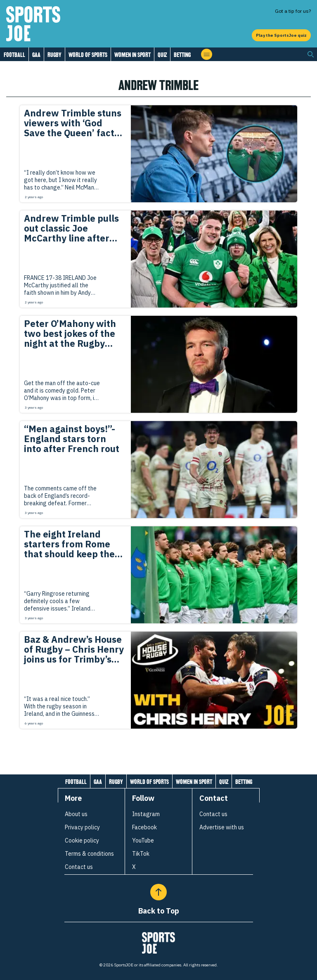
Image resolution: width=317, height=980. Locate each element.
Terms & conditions (89, 854)
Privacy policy (82, 827)
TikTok (141, 854)
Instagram (146, 814)
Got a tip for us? (293, 11)
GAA (36, 55)
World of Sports (88, 55)
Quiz (162, 55)
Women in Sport (132, 55)
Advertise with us (222, 827)
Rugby (54, 55)
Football (14, 55)
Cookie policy (82, 840)
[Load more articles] (158, 747)
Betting (182, 55)
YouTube (143, 840)
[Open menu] (207, 54)
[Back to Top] (158, 892)
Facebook (144, 827)
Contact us (79, 867)
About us (76, 814)
